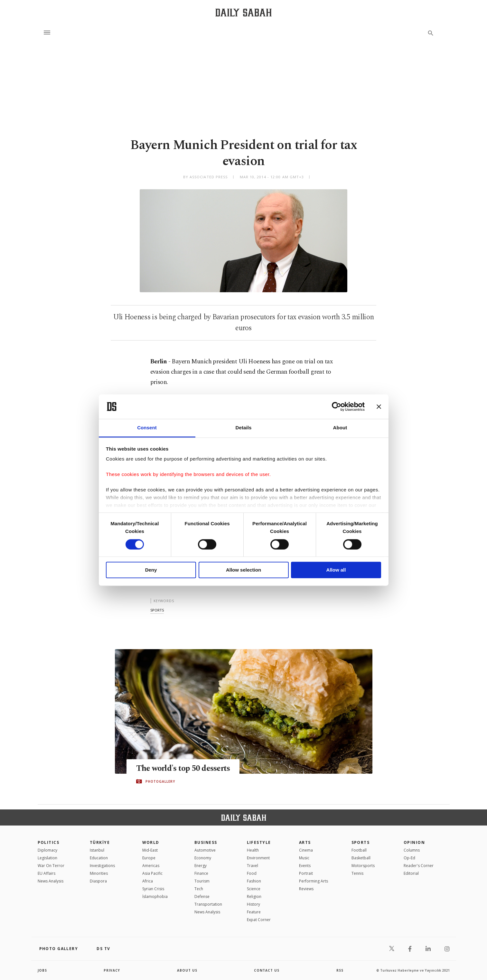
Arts (305, 842)
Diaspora (98, 881)
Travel (253, 866)
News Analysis (51, 881)
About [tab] (340, 428)
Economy (203, 858)
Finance (201, 873)
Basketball (361, 858)
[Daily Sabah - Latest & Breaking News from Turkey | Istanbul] (243, 12)
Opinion (414, 842)
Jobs (42, 970)
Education (99, 858)
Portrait (306, 873)
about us (187, 970)
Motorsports (363, 866)
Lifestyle (259, 842)
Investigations (102, 866)
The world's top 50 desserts (183, 769)
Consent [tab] (147, 428)
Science (254, 889)
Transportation (208, 904)
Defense (202, 896)
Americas (151, 866)
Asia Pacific (152, 873)
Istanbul (97, 850)
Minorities (99, 873)
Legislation (47, 858)
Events (305, 866)
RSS (340, 970)
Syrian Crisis (153, 889)
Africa (148, 881)
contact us (267, 970)
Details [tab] (244, 428)
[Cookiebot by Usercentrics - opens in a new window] (337, 406)
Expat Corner (259, 920)
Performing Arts (314, 881)
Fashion (254, 881)
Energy (201, 866)
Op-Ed (409, 858)
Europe (149, 858)
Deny (151, 570)
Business (206, 842)
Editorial (411, 873)
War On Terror (51, 866)
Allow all (336, 570)
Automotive (205, 850)
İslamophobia (155, 896)
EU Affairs (47, 873)
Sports (361, 842)
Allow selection (243, 570)
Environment (258, 858)
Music (304, 858)
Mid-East (150, 850)
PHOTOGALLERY (160, 781)
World (151, 842)
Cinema (306, 850)
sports (157, 610)
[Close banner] (379, 406)
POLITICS (49, 842)
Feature (254, 912)
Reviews (306, 889)
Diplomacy (47, 850)
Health (253, 850)
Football (359, 850)
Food (252, 873)
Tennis (357, 873)
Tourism (202, 881)
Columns (412, 850)
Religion (254, 896)
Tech (199, 889)
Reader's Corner (419, 866)
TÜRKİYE (100, 842)
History (253, 904)
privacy (112, 970)
